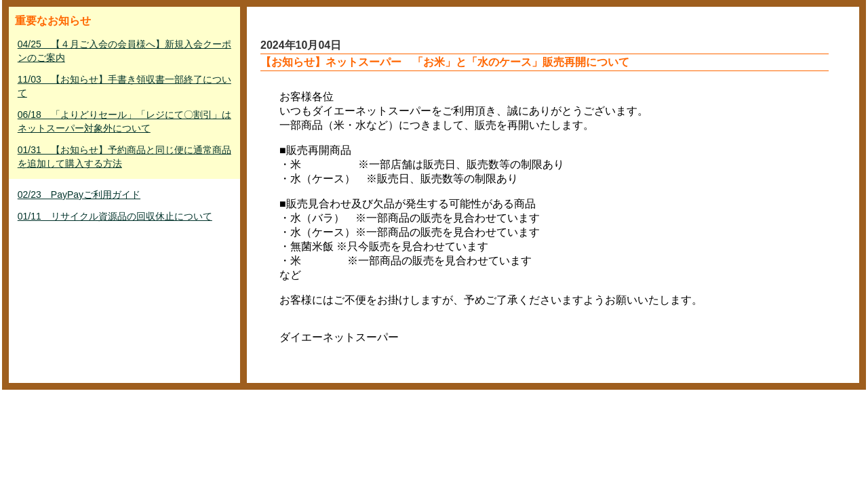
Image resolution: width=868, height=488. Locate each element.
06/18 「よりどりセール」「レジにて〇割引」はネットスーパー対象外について (124, 121)
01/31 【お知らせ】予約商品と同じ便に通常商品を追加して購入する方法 (124, 157)
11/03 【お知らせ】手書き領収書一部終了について (124, 86)
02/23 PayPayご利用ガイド (79, 195)
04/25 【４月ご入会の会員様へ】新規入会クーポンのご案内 (124, 51)
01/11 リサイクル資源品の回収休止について (115, 216)
